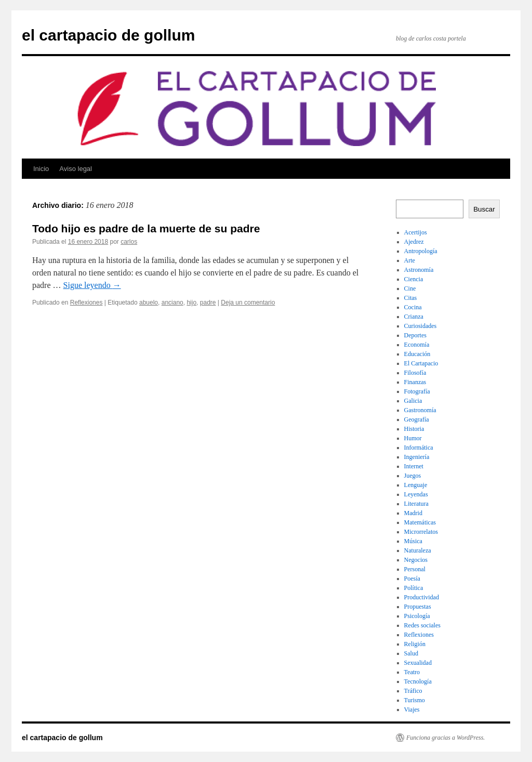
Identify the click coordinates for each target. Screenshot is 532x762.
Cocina (413, 307)
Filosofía (415, 373)
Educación (417, 354)
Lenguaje (416, 485)
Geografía (417, 419)
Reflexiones (87, 303)
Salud (411, 653)
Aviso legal (76, 169)
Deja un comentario (248, 303)
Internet (414, 466)
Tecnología (418, 681)
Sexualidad (418, 663)
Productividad (422, 597)
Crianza (414, 317)
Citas (411, 298)
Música (413, 541)
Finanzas (415, 382)
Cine (410, 288)
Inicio (41, 169)
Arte (410, 260)
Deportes (415, 335)
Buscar (484, 209)
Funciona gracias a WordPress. (445, 738)
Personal (415, 569)
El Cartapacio (421, 363)
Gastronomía (420, 410)
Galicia (413, 401)
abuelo (149, 303)
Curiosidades (421, 326)
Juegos (413, 476)
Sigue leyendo (92, 285)
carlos (129, 242)
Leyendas (416, 494)
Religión (415, 644)
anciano (172, 303)
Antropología (421, 251)
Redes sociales (422, 625)
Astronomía (419, 270)
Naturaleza (418, 550)
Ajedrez (414, 242)
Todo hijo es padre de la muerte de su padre (146, 228)
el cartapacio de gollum (108, 35)
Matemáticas (420, 522)
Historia (414, 429)
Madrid (413, 513)
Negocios (416, 560)
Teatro (412, 672)
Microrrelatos (421, 532)
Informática (419, 448)
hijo (191, 303)
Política (414, 588)
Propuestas (418, 607)
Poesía (412, 579)
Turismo (415, 700)
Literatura (416, 504)
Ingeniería (417, 457)
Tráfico (413, 691)
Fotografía (417, 391)
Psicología (417, 616)
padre (208, 303)
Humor (413, 438)
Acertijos (416, 232)
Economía (417, 345)
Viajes (412, 710)
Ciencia (414, 279)
